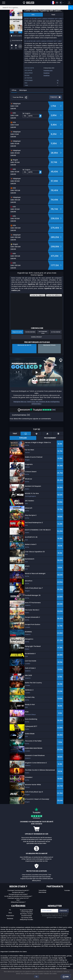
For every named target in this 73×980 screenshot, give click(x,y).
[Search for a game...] (36, 8)
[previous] (12, 32)
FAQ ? (18, 900)
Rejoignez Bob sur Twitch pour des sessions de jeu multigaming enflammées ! (36, 403)
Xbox (10, 913)
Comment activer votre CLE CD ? (18, 898)
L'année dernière (30, 332)
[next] (20, 32)
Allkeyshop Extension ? (18, 902)
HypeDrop (47, 73)
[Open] (4, 3)
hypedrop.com (48, 70)
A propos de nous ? (18, 892)
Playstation (10, 916)
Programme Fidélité (26, 910)
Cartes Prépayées (27, 912)
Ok (37, 977)
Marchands (42, 892)
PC (10, 910)
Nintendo (10, 919)
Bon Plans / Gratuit (27, 914)
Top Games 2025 (27, 918)
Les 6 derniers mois (43, 332)
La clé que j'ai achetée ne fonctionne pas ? (18, 896)
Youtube (67, 890)
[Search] (71, 8)
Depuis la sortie (17, 332)
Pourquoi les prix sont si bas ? (18, 894)
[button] (69, 3)
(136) (43, 410)
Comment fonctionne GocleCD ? (18, 890)
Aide (66, 977)
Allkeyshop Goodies (26, 920)
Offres (14, 90)
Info (33, 15)
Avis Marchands (26, 916)
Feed (53, 15)
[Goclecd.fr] (29, 3)
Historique (23, 90)
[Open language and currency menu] (58, 3)
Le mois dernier (56, 332)
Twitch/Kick (42, 890)
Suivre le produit (36, 337)
